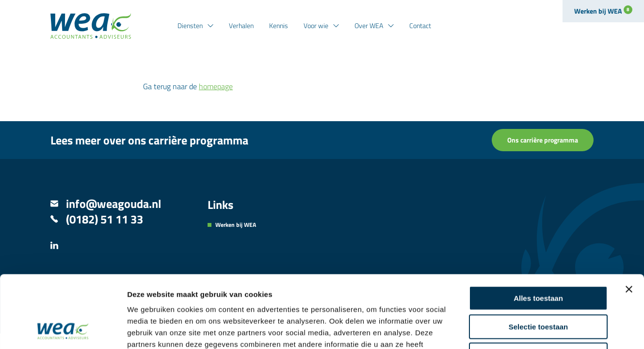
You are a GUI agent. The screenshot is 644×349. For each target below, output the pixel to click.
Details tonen (524, 330)
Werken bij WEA (603, 11)
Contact (420, 25)
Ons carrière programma (543, 140)
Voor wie (316, 25)
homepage (216, 86)
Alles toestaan (538, 230)
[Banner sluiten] (629, 222)
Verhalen (241, 25)
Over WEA (369, 25)
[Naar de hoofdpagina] (91, 26)
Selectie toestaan (539, 259)
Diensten (190, 25)
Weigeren (538, 287)
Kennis (279, 25)
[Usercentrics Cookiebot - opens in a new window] (63, 330)
